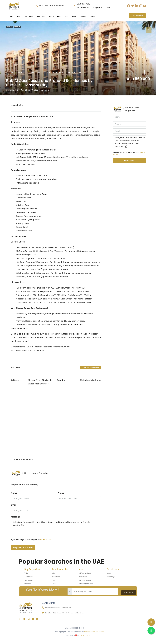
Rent (19, 16)
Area (65, 16)
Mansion (28, 584)
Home (10, 72)
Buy (12, 16)
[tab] (149, 30)
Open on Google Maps (91, 367)
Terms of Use (46, 540)
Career (102, 16)
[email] (95, 591)
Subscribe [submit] (129, 593)
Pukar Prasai (85, 635)
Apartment (19, 72)
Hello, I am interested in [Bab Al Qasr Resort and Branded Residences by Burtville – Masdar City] (56, 528)
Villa (26, 573)
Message (15, 517)
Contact (91, 16)
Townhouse (29, 580)
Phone (61, 493)
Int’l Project (45, 16)
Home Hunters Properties (94, 632)
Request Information (23, 548)
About (81, 16)
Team (56, 16)
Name (14, 493)
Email (14, 505)
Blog (72, 16)
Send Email (130, 161)
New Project (31, 16)
